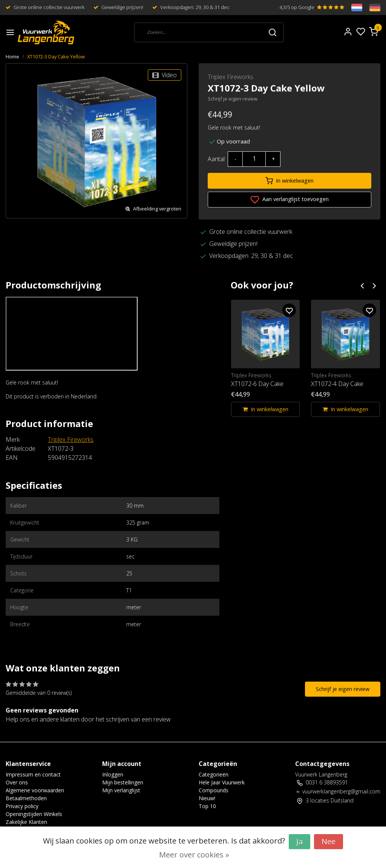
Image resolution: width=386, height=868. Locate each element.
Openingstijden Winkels (34, 814)
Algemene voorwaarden (35, 790)
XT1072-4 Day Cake (337, 384)
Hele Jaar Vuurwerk (222, 782)
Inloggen (113, 774)
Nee (329, 841)
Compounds (214, 790)
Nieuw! (207, 798)
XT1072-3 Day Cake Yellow (56, 56)
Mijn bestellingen (123, 782)
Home (12, 56)
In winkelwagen (289, 181)
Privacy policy (22, 806)
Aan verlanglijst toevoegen (289, 200)
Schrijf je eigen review (233, 99)
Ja (299, 841)
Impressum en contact (33, 774)
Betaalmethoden (26, 798)
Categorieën (214, 774)
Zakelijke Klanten (26, 822)
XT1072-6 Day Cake (257, 384)
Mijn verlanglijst (121, 790)
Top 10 (207, 806)
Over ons (17, 782)
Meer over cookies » (194, 855)
